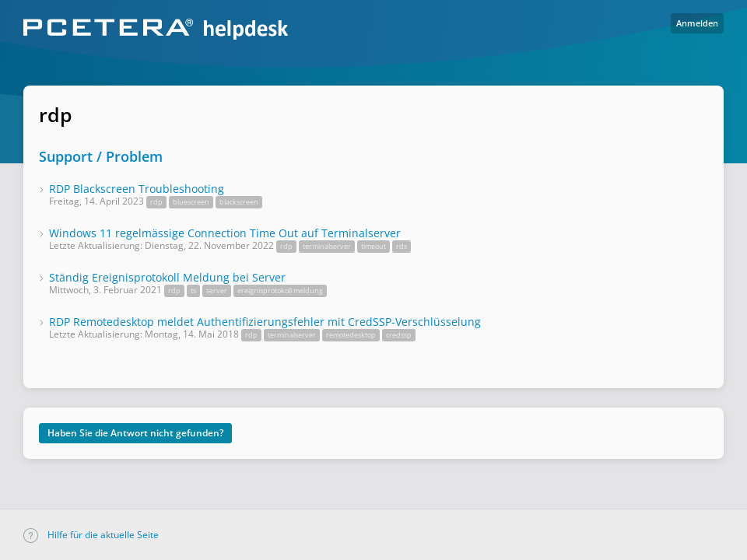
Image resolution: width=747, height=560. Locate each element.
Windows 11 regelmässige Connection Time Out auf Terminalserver (225, 233)
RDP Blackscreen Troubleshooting (137, 189)
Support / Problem (101, 156)
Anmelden (697, 23)
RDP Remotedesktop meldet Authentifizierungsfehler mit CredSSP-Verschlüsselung (265, 322)
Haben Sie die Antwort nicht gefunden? (135, 433)
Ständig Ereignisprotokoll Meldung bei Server (167, 277)
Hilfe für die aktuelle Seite (91, 535)
